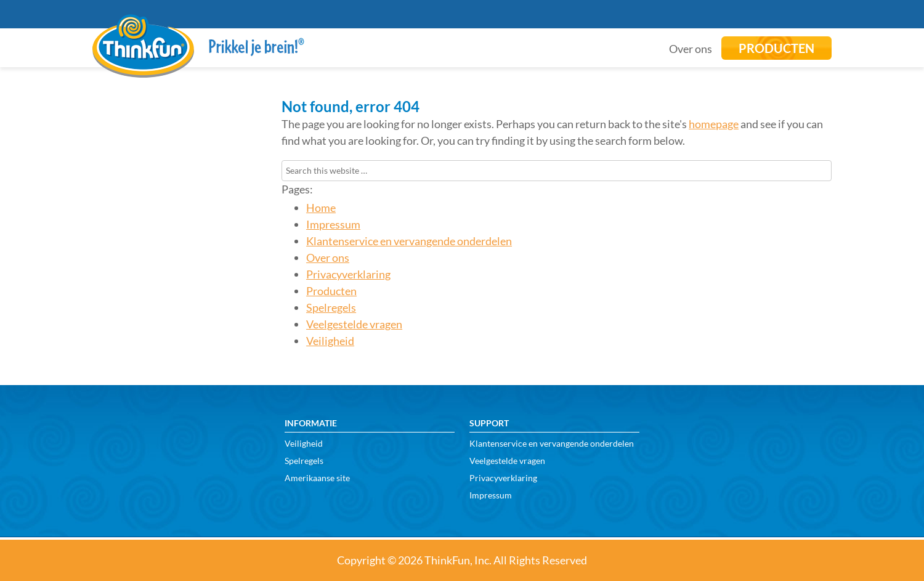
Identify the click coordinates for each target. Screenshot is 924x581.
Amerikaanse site (317, 478)
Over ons (328, 258)
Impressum (333, 224)
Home (321, 208)
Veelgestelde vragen (354, 324)
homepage (714, 124)
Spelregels (331, 307)
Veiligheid (330, 341)
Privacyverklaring (348, 274)
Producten (331, 291)
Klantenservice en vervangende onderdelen (409, 241)
